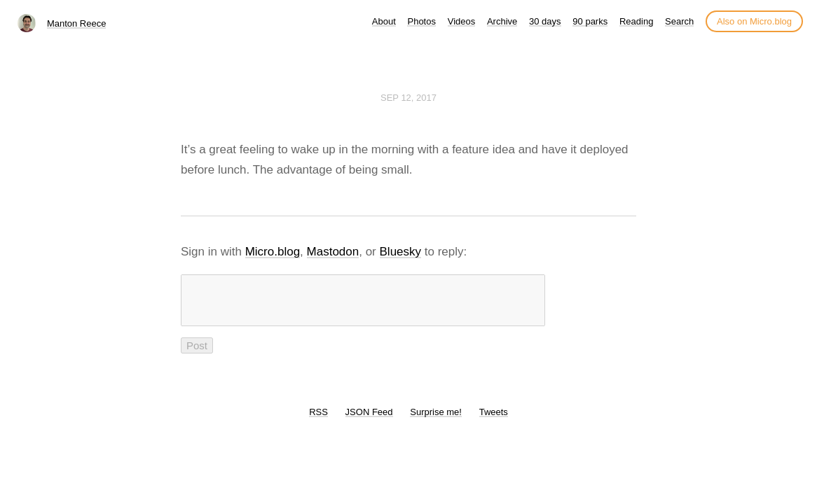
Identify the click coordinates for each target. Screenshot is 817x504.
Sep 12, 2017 (408, 98)
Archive (502, 21)
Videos (462, 21)
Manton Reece (77, 23)
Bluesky (401, 252)
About (384, 21)
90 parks (590, 21)
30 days (545, 21)
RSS (318, 420)
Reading (636, 21)
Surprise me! (436, 420)
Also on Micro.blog (754, 21)
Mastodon (333, 252)
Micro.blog (273, 252)
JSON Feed (369, 420)
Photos (421, 21)
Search (679, 21)
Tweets (494, 420)
